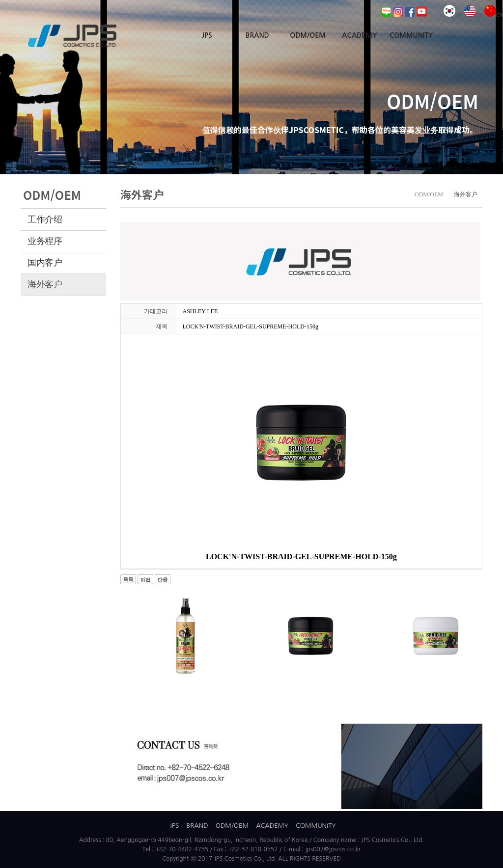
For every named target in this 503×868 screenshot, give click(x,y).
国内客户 (45, 263)
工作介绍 (45, 219)
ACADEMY (359, 35)
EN (473, 15)
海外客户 (45, 284)
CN (494, 15)
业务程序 (45, 241)
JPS (207, 35)
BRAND (257, 35)
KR (453, 15)
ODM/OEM (308, 35)
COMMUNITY (411, 35)
